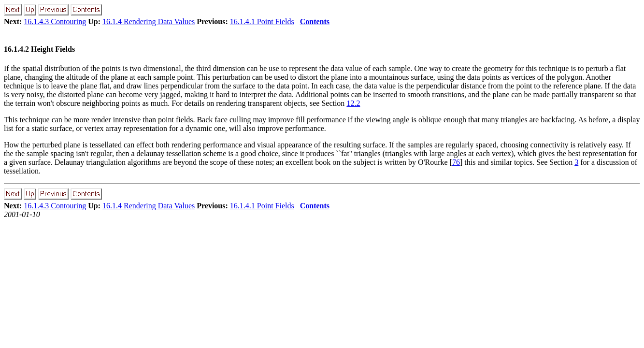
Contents (315, 22)
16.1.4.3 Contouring (55, 22)
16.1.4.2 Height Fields (39, 49)
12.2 (353, 103)
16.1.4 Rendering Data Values (149, 22)
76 (456, 162)
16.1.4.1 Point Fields (262, 22)
